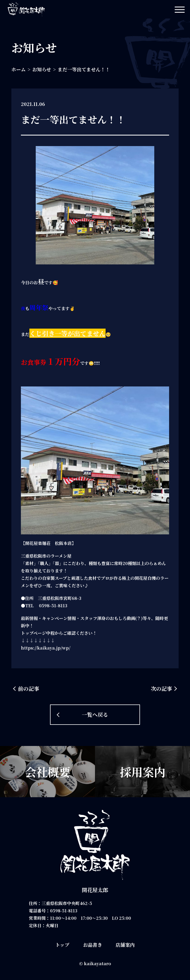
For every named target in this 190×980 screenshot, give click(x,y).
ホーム (19, 69)
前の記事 (29, 689)
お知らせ (42, 69)
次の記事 (161, 689)
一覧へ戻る (95, 714)
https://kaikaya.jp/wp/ (46, 648)
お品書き (93, 945)
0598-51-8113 (64, 911)
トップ (62, 945)
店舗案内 (125, 945)
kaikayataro (98, 963)
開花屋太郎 (95, 890)
